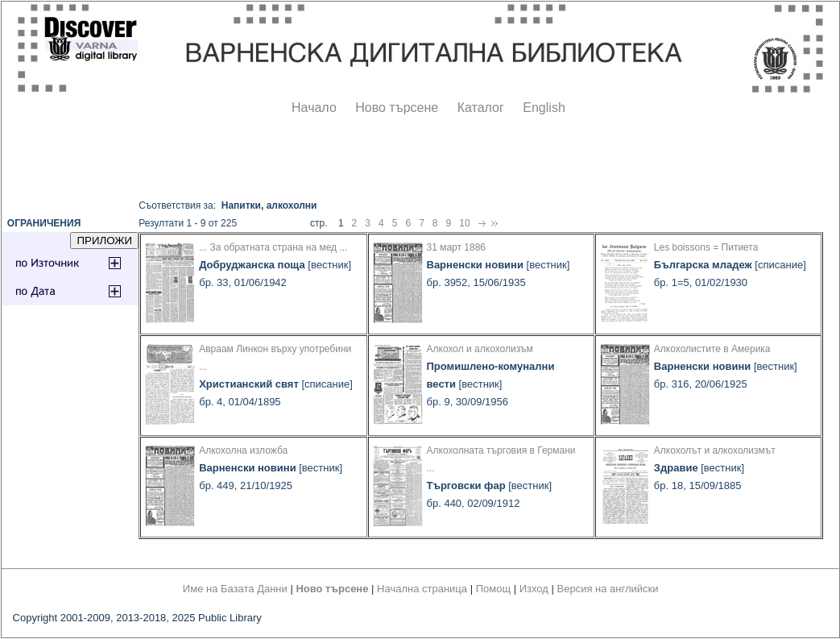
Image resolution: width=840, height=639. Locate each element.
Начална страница (422, 589)
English (544, 108)
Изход (534, 589)
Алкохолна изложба (243, 450)
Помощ (493, 589)
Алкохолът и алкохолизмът (715, 450)
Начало (314, 108)
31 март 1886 (457, 247)
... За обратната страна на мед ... (273, 247)
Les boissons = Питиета (706, 247)
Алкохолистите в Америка (712, 349)
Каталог (481, 108)
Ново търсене (397, 108)
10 (464, 223)
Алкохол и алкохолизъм (480, 349)
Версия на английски (608, 589)
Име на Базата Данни (235, 589)
